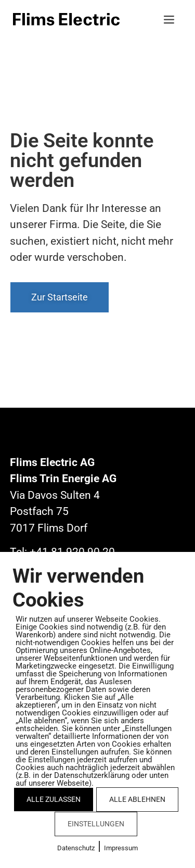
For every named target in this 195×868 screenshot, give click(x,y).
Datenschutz (76, 848)
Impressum (121, 848)
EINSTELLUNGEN (96, 824)
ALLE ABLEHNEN (137, 799)
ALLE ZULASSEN (54, 799)
